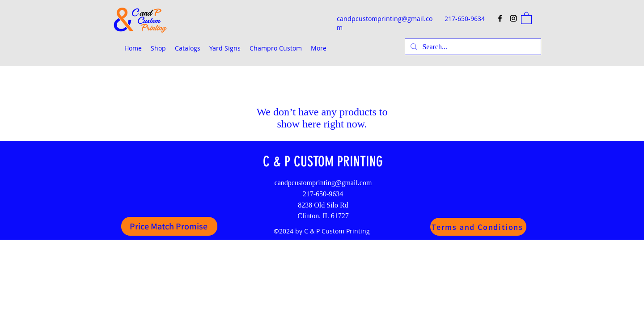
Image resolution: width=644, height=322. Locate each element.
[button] (526, 18)
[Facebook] (500, 18)
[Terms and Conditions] (478, 227)
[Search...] (472, 47)
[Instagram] (513, 18)
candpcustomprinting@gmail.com (323, 183)
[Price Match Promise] (169, 226)
